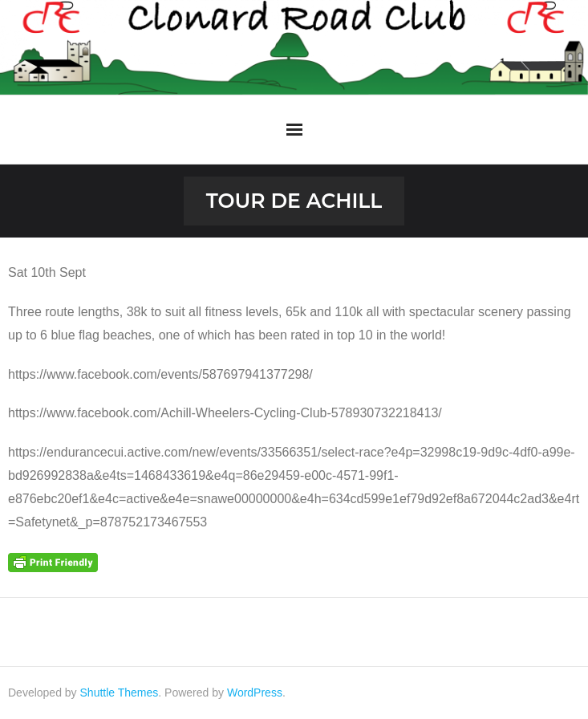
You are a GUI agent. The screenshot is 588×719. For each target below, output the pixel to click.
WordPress (255, 693)
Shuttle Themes (120, 693)
